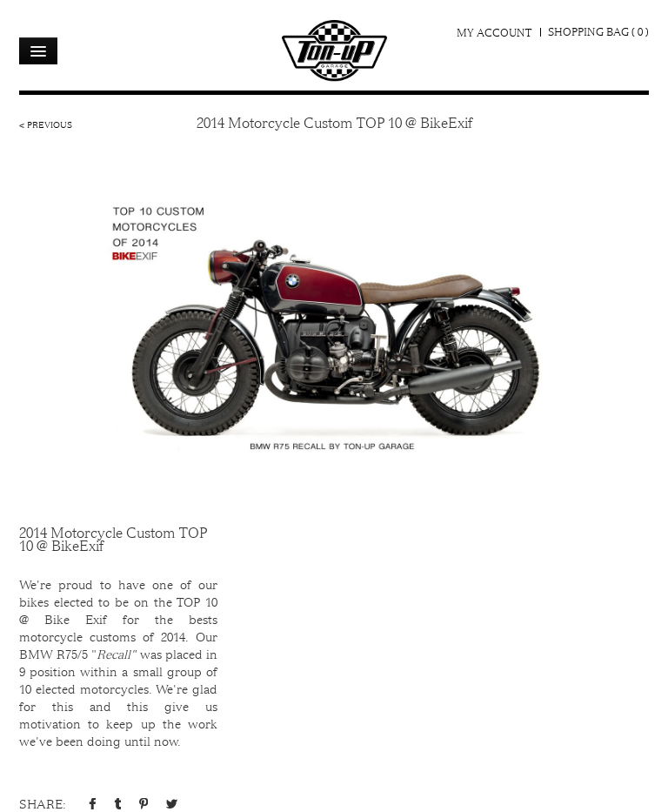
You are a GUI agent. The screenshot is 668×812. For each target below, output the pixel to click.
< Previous (46, 125)
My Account (494, 33)
